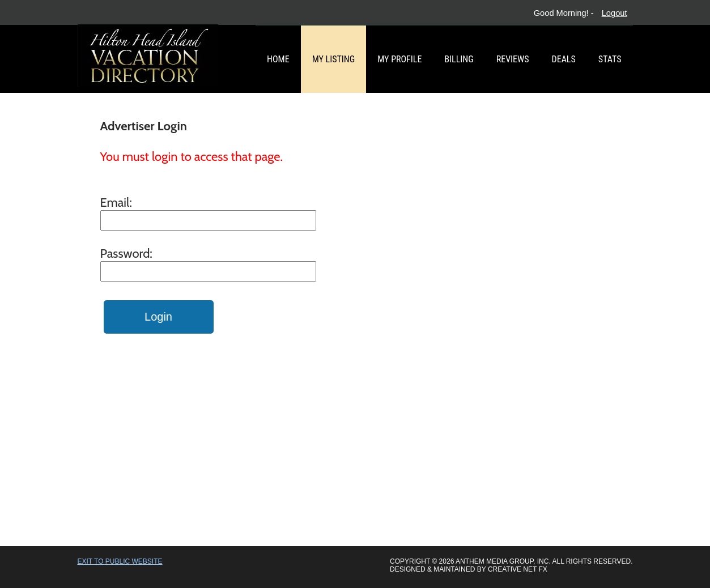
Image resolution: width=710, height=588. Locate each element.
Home (278, 59)
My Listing (334, 59)
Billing (459, 59)
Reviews (513, 59)
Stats (610, 59)
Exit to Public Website (120, 561)
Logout (615, 13)
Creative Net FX (518, 569)
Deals (564, 59)
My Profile (399, 59)
